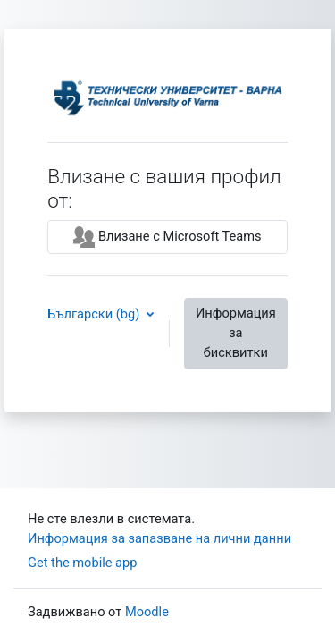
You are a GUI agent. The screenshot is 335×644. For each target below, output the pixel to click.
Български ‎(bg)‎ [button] (95, 314)
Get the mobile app (82, 563)
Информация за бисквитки (236, 333)
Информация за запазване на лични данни (159, 538)
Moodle (147, 612)
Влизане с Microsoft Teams (167, 237)
